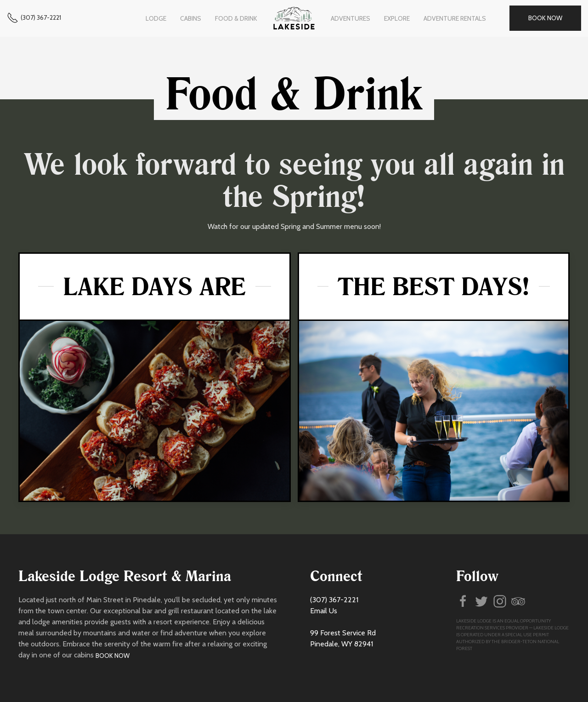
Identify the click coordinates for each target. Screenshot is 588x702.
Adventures (351, 18)
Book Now (545, 18)
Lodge (156, 18)
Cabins (191, 18)
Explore (397, 18)
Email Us (324, 611)
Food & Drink (236, 18)
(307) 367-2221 (41, 17)
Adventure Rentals (455, 18)
